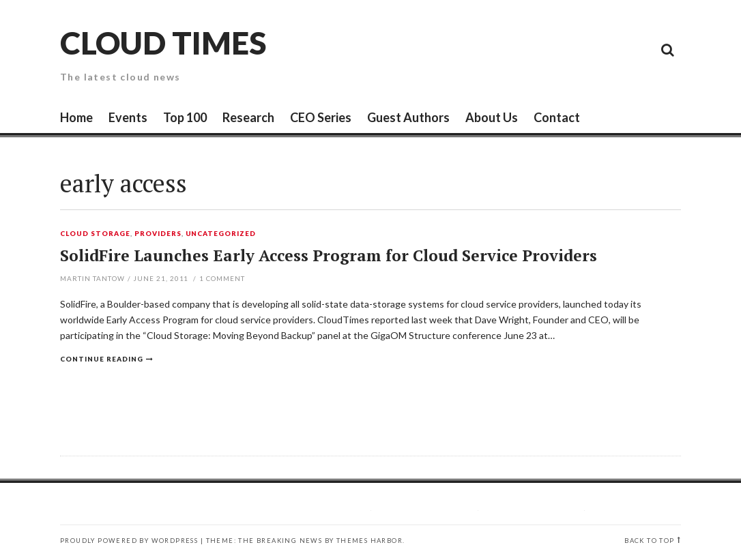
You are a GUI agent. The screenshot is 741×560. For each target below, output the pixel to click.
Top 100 (185, 117)
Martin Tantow (92, 278)
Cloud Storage (95, 234)
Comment (222, 278)
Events (128, 117)
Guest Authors (408, 117)
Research (248, 117)
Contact (557, 117)
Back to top (649, 541)
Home (76, 117)
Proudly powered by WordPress (129, 541)
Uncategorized (221, 234)
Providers (158, 234)
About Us (492, 117)
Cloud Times (163, 43)
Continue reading (102, 359)
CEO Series (321, 117)
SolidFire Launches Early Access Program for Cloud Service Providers (329, 255)
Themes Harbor (369, 541)
